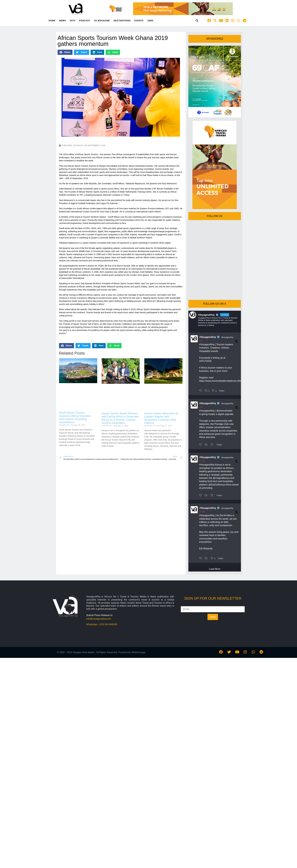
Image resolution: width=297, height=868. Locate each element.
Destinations (122, 21)
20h (201, 407)
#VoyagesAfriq (208, 337)
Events (139, 21)
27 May (202, 461)
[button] (197, 20)
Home (52, 21)
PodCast (85, 21)
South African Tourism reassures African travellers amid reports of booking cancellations (75, 418)
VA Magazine (102, 21)
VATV (73, 21)
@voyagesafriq (227, 337)
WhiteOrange (138, 652)
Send (213, 617)
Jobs (150, 21)
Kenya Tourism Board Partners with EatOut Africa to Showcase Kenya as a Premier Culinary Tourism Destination (120, 418)
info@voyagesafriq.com (99, 619)
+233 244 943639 (108, 624)
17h (201, 341)
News (63, 21)
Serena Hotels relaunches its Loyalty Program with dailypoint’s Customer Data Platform (161, 418)
